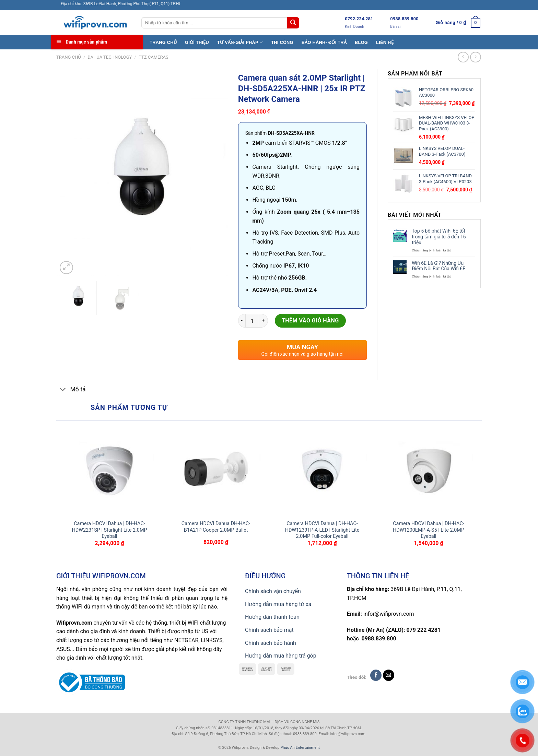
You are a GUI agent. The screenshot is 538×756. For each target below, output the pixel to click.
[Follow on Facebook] (376, 675)
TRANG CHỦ (163, 42)
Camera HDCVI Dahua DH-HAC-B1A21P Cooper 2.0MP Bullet (216, 527)
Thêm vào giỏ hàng (310, 321)
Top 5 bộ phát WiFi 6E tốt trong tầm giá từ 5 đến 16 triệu (439, 237)
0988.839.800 (404, 19)
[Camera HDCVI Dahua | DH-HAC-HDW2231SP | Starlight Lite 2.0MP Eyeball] (109, 470)
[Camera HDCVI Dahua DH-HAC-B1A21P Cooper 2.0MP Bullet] (216, 470)
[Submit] (293, 23)
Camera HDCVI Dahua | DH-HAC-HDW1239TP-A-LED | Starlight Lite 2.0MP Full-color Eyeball (322, 530)
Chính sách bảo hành (271, 643)
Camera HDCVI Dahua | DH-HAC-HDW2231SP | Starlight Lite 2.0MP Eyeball (109, 530)
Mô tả (71, 390)
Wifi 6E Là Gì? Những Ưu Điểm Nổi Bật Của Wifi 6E (438, 266)
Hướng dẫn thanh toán (272, 617)
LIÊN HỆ (385, 42)
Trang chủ (69, 57)
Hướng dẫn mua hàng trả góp (281, 656)
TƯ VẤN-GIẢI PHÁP (240, 42)
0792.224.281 (359, 19)
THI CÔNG (282, 42)
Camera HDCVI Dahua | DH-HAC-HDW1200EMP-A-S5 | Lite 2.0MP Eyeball (429, 530)
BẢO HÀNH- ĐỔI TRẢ (324, 42)
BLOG (361, 42)
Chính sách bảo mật (269, 630)
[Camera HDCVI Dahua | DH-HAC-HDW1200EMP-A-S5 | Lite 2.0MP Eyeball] (429, 470)
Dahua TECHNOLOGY (110, 57)
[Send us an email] (389, 675)
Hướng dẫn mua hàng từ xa (278, 604)
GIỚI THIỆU (197, 42)
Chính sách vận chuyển (273, 591)
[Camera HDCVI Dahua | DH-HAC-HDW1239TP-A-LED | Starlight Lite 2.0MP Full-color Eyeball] (322, 470)
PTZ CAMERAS (154, 57)
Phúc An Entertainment (300, 748)
